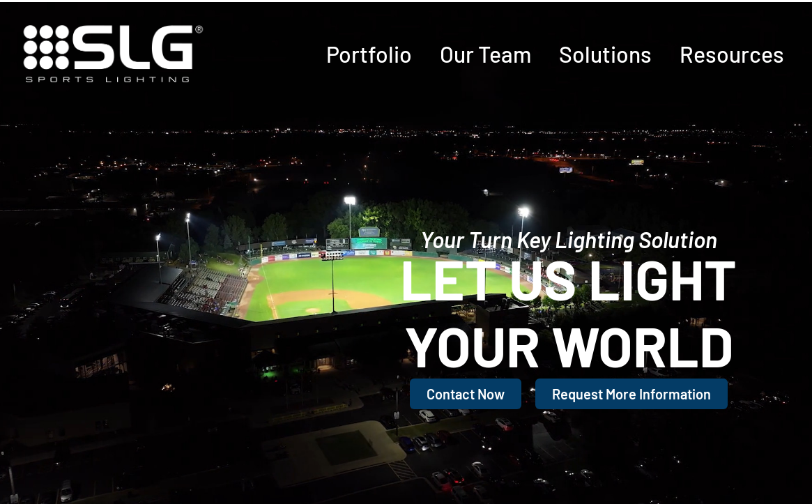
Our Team (485, 54)
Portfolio (369, 54)
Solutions (605, 54)
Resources (732, 54)
